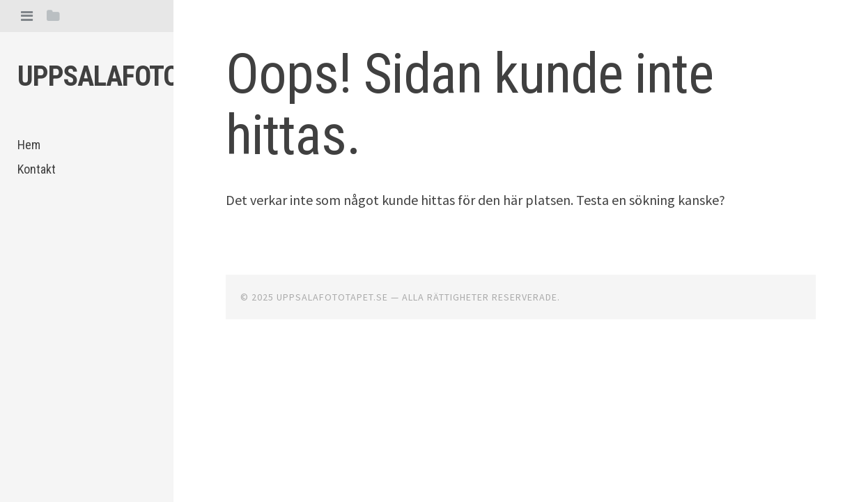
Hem (29, 145)
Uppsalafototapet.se (149, 76)
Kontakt (37, 169)
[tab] (27, 16)
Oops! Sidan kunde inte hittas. (470, 105)
